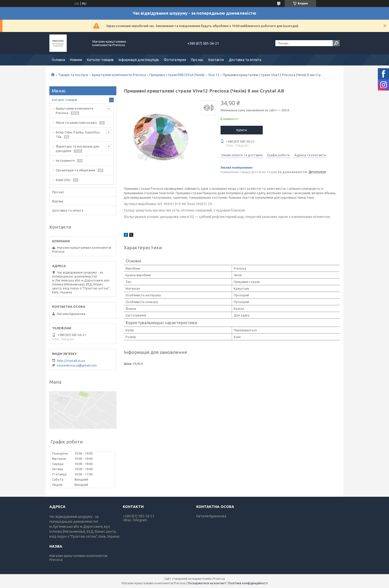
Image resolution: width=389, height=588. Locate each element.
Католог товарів (100, 60)
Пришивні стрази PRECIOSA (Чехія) (177, 75)
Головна (58, 60)
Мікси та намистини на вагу (76, 123)
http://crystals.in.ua (71, 361)
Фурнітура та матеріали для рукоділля (77, 149)
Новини (76, 60)
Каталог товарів (65, 100)
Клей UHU (63, 180)
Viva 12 (214, 75)
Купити (242, 130)
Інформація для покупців (139, 60)
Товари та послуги (73, 75)
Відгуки (58, 201)
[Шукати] (336, 43)
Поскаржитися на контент (207, 583)
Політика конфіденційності (248, 583)
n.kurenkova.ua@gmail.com (77, 365)
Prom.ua (219, 579)
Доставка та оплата (245, 60)
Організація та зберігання (76, 170)
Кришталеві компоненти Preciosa (119, 75)
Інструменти (65, 160)
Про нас (197, 60)
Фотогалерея (175, 60)
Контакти (216, 60)
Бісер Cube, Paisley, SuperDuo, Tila (78, 134)
